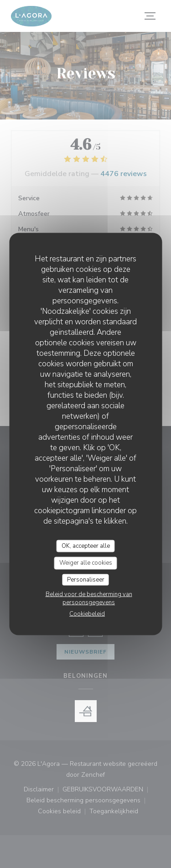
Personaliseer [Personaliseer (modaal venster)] (86, 579)
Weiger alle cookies (86, 563)
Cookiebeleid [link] (87, 614)
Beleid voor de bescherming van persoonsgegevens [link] (89, 598)
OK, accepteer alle (86, 546)
